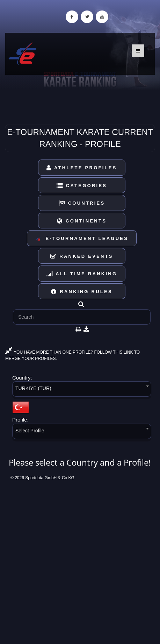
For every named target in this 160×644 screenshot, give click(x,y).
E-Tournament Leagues (82, 239)
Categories (82, 186)
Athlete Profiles (82, 168)
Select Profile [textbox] (30, 431)
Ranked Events (82, 256)
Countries (82, 203)
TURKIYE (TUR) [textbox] (33, 388)
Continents (82, 221)
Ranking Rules (82, 292)
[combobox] (82, 390)
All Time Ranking (82, 274)
